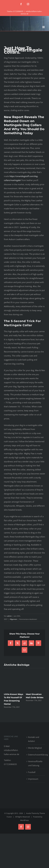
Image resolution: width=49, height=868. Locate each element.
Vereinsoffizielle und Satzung (35, 763)
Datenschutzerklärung (36, 755)
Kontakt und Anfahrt (34, 739)
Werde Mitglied (35, 748)
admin (9, 616)
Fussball (32, 772)
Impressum (33, 779)
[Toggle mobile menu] (44, 27)
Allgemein (13, 619)
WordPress (24, 820)
